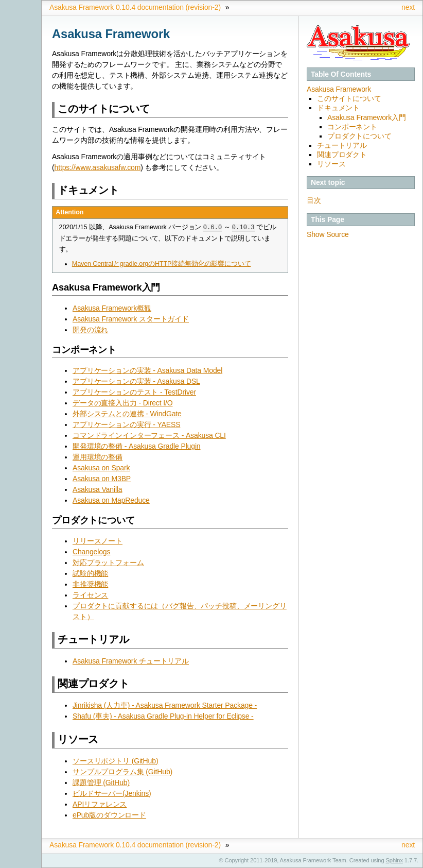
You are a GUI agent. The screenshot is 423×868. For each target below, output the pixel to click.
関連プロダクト (342, 155)
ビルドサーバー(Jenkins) (112, 793)
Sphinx (394, 860)
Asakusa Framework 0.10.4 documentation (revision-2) (135, 7)
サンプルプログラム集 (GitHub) (122, 772)
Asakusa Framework (339, 89)
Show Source (328, 234)
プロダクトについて (359, 136)
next (408, 7)
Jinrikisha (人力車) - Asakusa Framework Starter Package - (165, 705)
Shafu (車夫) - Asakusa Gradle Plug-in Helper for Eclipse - (163, 716)
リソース (331, 164)
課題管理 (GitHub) (101, 782)
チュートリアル (342, 145)
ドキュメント (338, 108)
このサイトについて (349, 98)
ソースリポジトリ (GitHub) (115, 761)
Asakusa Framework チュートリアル (131, 661)
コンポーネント (352, 127)
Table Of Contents (341, 74)
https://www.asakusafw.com (98, 167)
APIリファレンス (100, 804)
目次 (314, 200)
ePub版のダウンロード (109, 815)
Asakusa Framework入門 (367, 117)
